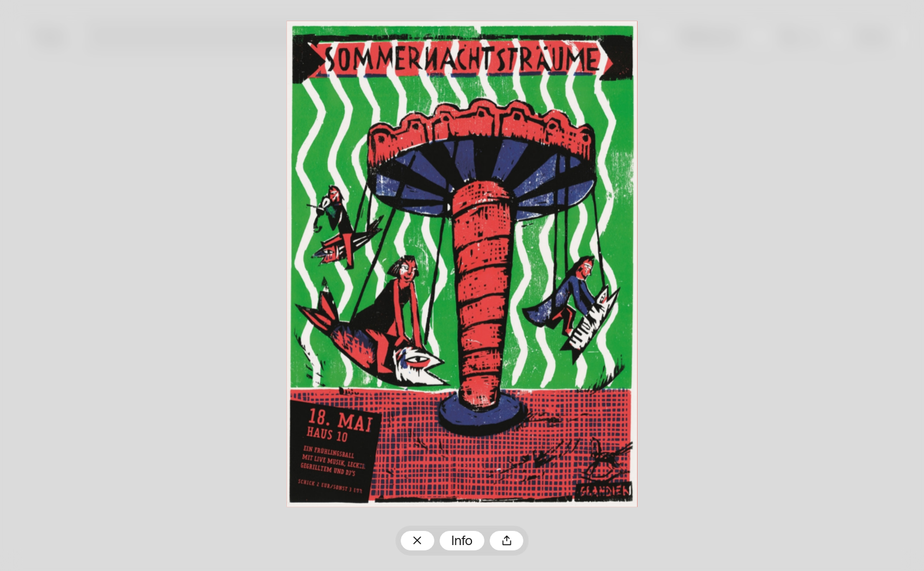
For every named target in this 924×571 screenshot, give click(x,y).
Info (462, 542)
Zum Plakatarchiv (418, 541)
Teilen (506, 541)
